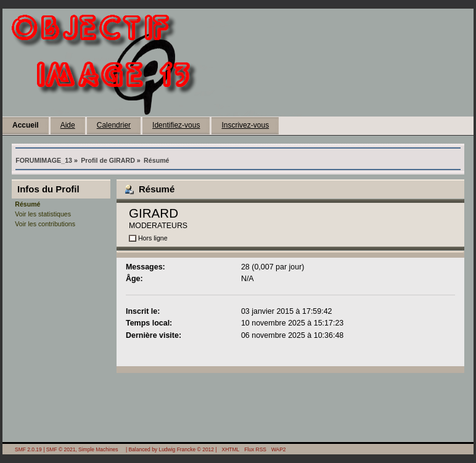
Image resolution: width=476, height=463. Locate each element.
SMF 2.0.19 (28, 449)
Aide (68, 125)
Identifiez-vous (176, 125)
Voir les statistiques (43, 214)
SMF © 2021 (61, 449)
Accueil (26, 125)
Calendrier (114, 125)
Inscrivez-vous (245, 125)
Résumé (27, 204)
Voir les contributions (45, 224)
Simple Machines (98, 449)
